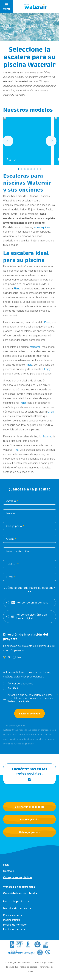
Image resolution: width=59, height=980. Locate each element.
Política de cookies (28, 967)
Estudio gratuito (30, 819)
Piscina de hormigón (15, 928)
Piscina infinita (12, 923)
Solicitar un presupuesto (30, 807)
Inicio (6, 868)
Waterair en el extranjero (19, 890)
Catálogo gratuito (30, 832)
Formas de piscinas (14, 904)
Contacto (9, 874)
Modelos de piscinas (15, 911)
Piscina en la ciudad (15, 932)
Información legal (38, 963)
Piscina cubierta (13, 918)
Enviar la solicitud (29, 717)
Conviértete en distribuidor (20, 896)
